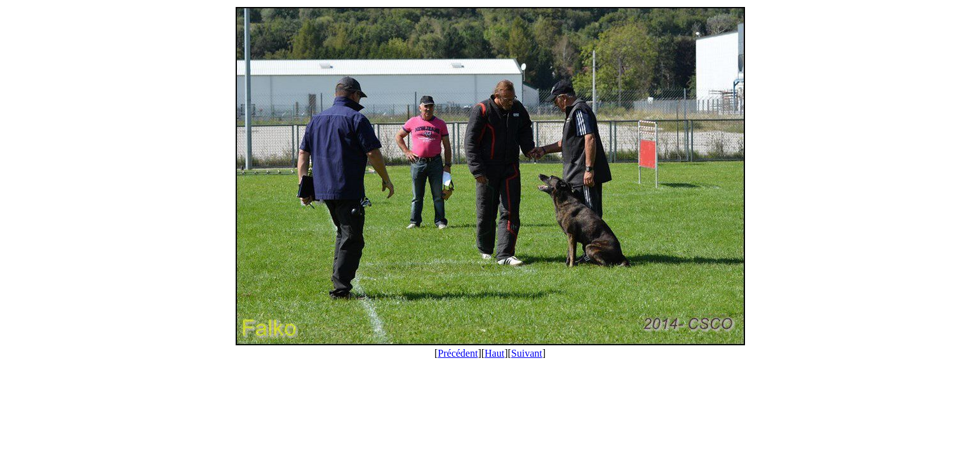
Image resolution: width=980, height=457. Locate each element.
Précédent (458, 353)
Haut (494, 353)
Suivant (527, 353)
